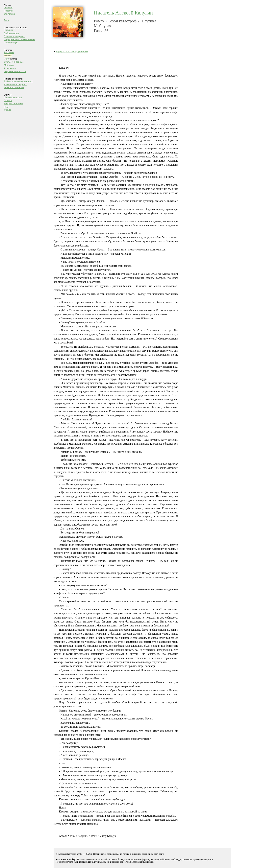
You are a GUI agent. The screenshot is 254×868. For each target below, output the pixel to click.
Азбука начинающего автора (19, 81)
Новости (8, 11)
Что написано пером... (15, 84)
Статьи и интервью (14, 62)
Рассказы (9, 52)
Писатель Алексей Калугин (123, 13)
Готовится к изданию (15, 36)
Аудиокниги (10, 68)
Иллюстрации (11, 43)
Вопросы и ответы (13, 104)
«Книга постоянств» (14, 87)
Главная (8, 8)
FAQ (6, 107)
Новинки (8, 30)
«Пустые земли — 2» (15, 71)
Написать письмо (13, 97)
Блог (7, 20)
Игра (6, 59)
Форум (7, 110)
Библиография (12, 33)
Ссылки (8, 100)
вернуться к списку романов (72, 51)
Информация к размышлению (19, 39)
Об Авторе (9, 14)
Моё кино (9, 65)
